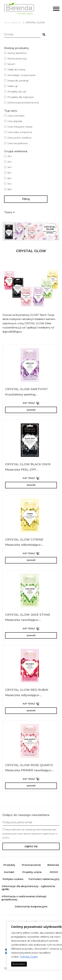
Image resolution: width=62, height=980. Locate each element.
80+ (10, 189)
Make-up (13, 86)
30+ (10, 162)
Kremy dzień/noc (17, 53)
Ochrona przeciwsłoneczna (23, 103)
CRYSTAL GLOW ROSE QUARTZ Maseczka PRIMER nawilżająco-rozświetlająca (29, 770)
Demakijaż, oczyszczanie (21, 75)
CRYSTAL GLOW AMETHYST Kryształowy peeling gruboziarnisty (26, 394)
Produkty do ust (17, 92)
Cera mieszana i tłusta (20, 127)
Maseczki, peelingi (18, 81)
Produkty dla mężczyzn (21, 97)
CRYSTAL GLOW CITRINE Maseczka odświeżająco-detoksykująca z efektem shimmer (31, 545)
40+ (10, 167)
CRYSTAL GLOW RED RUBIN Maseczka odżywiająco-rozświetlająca (27, 695)
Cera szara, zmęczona (20, 132)
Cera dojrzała (15, 121)
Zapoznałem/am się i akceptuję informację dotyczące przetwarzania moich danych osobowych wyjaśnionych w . (30, 834)
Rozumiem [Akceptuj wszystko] (19, 964)
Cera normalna (16, 116)
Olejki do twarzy (16, 69)
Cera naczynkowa (17, 143)
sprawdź (31, 410)
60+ (10, 178)
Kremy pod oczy (17, 59)
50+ (10, 173)
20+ (10, 156)
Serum (11, 64)
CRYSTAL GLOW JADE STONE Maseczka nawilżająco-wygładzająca (28, 620)
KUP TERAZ (31, 403)
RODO (6, 838)
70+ (10, 184)
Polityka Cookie (29, 957)
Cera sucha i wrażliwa (19, 138)
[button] (9, 212)
